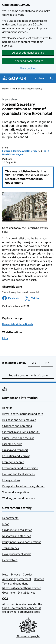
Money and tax (11, 480)
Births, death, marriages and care (23, 414)
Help (5, 575)
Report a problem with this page (28, 375)
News (6, 524)
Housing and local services (18, 474)
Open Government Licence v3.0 (22, 608)
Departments (10, 518)
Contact (39, 579)
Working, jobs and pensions (19, 498)
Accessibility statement (17, 579)
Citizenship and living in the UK (21, 432)
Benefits (7, 408)
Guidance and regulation (17, 530)
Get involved (10, 560)
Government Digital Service (19, 593)
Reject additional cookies (28, 61)
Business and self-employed (19, 420)
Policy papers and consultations (22, 542)
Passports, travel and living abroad (23, 486)
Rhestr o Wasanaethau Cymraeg (22, 588)
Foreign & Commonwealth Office (20, 151)
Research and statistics (17, 536)
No (49, 363)
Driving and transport (15, 450)
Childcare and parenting (17, 426)
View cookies (28, 68)
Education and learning (16, 456)
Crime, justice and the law (18, 438)
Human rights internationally (27, 89)
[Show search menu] (51, 78)
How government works (17, 554)
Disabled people (12, 444)
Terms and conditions (15, 584)
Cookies (28, 575)
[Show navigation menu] (39, 78)
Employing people (13, 462)
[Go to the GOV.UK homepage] (14, 78)
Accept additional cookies (28, 53)
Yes (36, 363)
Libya (5, 338)
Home (5, 89)
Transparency (11, 548)
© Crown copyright (28, 636)
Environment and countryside (20, 468)
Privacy (16, 575)
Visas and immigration (16, 492)
